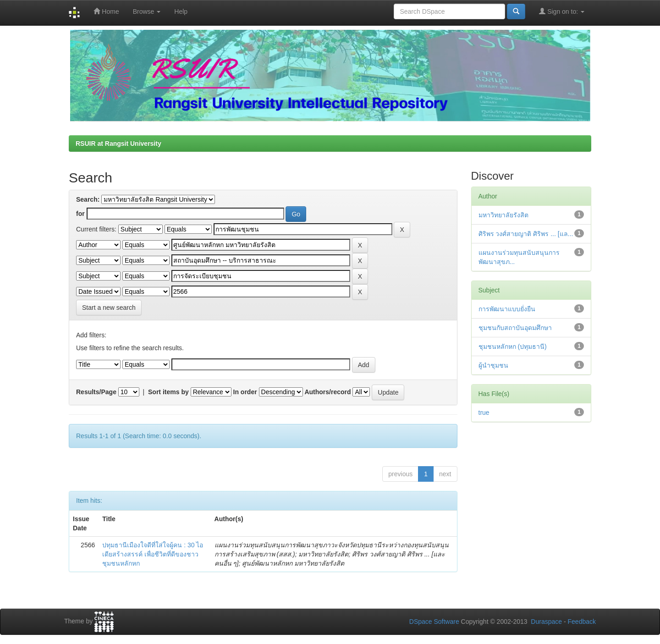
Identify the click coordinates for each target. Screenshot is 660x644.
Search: (88, 199)
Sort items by (168, 392)
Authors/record (327, 392)
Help (181, 11)
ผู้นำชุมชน (493, 365)
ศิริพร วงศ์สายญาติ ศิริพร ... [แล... (526, 234)
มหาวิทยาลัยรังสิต (503, 215)
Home (106, 11)
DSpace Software (434, 622)
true (484, 413)
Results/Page (96, 392)
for (80, 214)
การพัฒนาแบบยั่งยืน (507, 309)
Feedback (582, 622)
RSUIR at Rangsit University (118, 143)
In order (245, 392)
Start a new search (109, 308)
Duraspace (546, 622)
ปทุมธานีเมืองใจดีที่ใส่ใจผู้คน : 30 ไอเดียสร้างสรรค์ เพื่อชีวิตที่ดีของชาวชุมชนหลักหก (153, 554)
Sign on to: (562, 11)
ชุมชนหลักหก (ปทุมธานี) (513, 347)
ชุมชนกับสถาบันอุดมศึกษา (515, 328)
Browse (147, 11)
